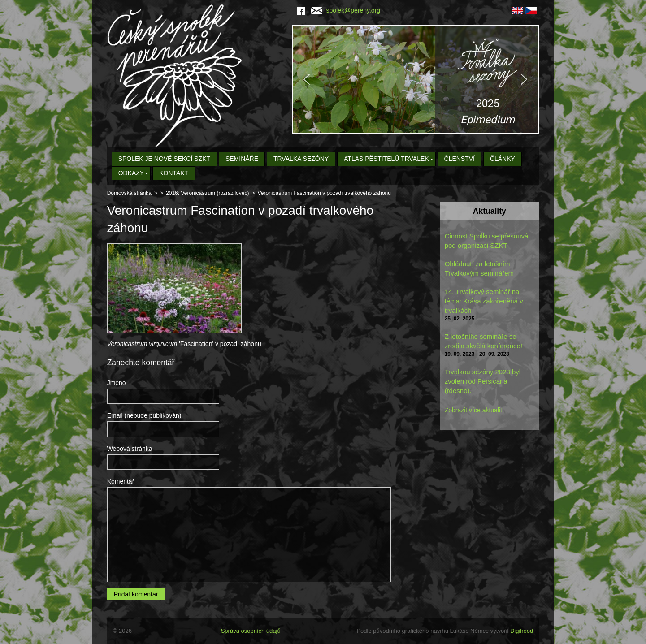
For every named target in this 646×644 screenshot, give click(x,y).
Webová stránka (130, 449)
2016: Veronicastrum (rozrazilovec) (207, 193)
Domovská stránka (129, 193)
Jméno (117, 383)
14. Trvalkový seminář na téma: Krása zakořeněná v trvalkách (484, 301)
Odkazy (131, 173)
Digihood (522, 631)
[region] (415, 79)
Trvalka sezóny (301, 159)
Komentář (121, 481)
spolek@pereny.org (346, 10)
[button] (415, 79)
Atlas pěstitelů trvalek (386, 159)
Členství (460, 159)
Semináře (242, 159)
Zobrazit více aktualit (473, 410)
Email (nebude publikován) (144, 415)
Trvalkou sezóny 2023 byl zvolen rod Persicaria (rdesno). (483, 381)
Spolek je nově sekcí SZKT (164, 159)
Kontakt (174, 173)
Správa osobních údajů (251, 631)
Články (503, 159)
